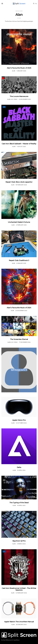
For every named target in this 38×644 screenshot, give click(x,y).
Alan (14, 71)
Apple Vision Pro (19, 420)
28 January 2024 (21, 625)
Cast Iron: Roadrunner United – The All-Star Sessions (19, 589)
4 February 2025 (21, 225)
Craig (16, 99)
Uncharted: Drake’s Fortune (19, 222)
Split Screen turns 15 (19, 370)
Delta (19, 467)
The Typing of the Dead (19, 503)
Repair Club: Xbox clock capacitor (19, 182)
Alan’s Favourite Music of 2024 (19, 308)
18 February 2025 (21, 185)
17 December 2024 (25, 342)
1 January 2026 (21, 71)
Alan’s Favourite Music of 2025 (19, 68)
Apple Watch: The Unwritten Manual (19, 622)
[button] (36, 4)
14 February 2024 (21, 593)
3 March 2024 (21, 544)
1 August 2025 (21, 147)
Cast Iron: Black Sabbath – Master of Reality (19, 144)
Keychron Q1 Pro (19, 541)
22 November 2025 (25, 99)
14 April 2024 (21, 505)
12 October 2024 (21, 423)
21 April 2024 (21, 470)
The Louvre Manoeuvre (19, 96)
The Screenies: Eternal (19, 339)
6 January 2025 (21, 263)
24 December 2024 (21, 311)
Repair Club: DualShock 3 (19, 260)
